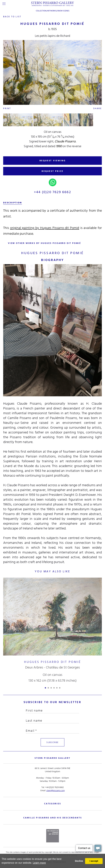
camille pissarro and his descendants (53, 818)
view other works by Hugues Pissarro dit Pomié (44, 243)
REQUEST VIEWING (53, 161)
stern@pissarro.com (56, 790)
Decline (79, 861)
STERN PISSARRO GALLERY (52, 758)
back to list (12, 17)
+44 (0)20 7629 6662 (52, 192)
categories (53, 803)
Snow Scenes (63, 11)
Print (7, 108)
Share (98, 108)
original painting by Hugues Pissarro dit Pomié (45, 228)
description (13, 203)
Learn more (39, 863)
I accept (94, 861)
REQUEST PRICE (52, 171)
